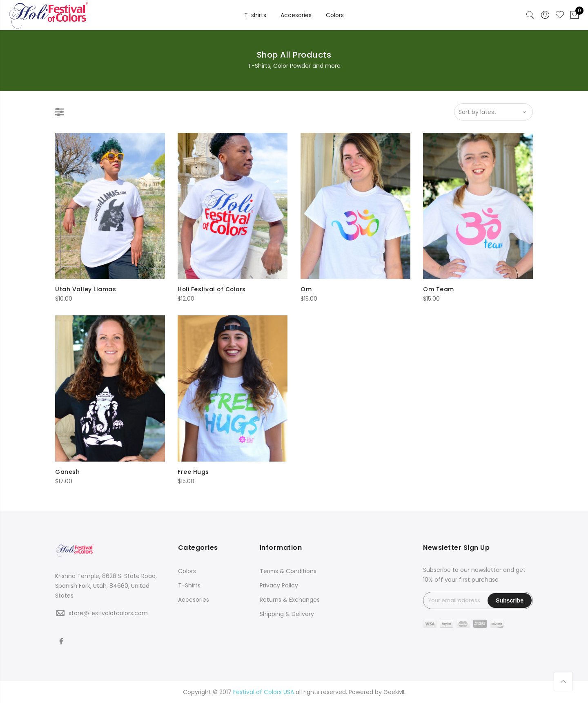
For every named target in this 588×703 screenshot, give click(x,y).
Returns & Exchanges (290, 600)
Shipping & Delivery (287, 614)
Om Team (439, 289)
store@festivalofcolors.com (108, 613)
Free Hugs (193, 472)
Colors (335, 15)
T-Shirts (189, 585)
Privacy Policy (279, 585)
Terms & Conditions (288, 571)
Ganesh (67, 472)
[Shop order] (493, 112)
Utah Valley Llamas (86, 289)
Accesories (296, 15)
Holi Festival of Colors (213, 289)
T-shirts (255, 15)
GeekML (394, 692)
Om (306, 289)
